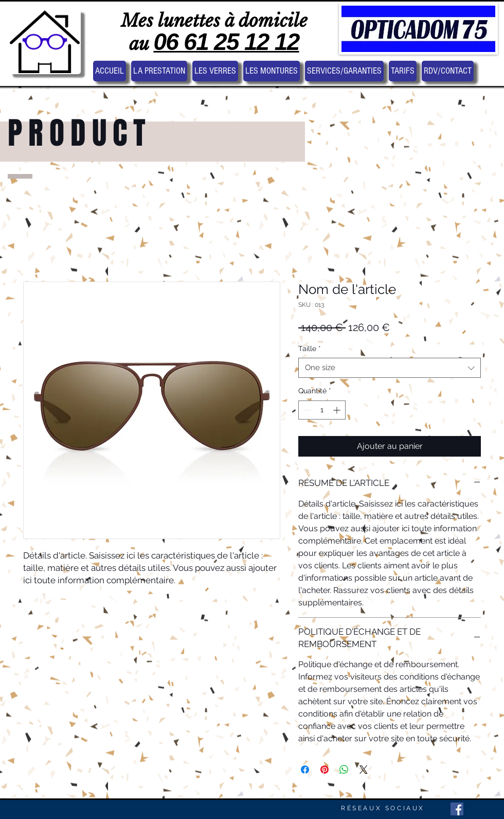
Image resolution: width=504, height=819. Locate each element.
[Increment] (338, 410)
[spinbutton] (322, 410)
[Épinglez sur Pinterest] (325, 770)
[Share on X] (364, 770)
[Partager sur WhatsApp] (344, 770)
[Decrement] (306, 410)
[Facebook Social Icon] (457, 809)
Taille (310, 348)
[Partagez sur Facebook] (305, 770)
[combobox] (390, 368)
